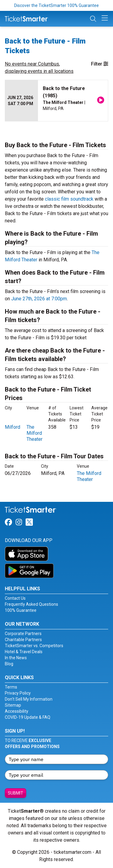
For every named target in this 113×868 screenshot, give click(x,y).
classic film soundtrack (69, 199)
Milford (13, 427)
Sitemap (13, 705)
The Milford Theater (35, 433)
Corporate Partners (23, 634)
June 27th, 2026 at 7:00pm (39, 299)
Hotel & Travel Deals (24, 652)
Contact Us (15, 598)
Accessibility (17, 711)
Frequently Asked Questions (31, 604)
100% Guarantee (21, 610)
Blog (9, 664)
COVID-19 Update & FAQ (28, 717)
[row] (56, 101)
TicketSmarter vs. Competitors (34, 646)
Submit (16, 793)
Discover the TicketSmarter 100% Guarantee (56, 5)
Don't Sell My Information (29, 699)
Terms (11, 687)
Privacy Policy (18, 693)
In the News (16, 658)
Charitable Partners (23, 640)
